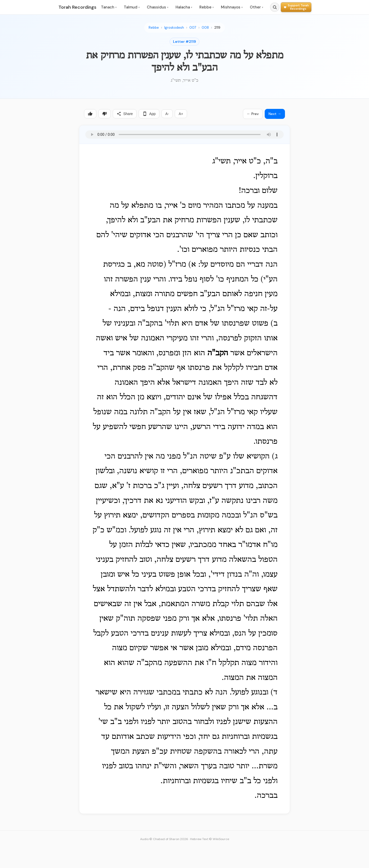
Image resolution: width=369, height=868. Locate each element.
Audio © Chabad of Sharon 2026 (164, 839)
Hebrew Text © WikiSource (210, 839)
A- (167, 114)
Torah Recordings (77, 7)
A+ (181, 114)
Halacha (184, 7)
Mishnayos (232, 7)
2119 (217, 28)
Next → (275, 114)
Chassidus (158, 7)
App (149, 114)
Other (257, 7)
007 (193, 28)
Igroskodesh (174, 28)
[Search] (275, 7)
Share (125, 114)
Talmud (132, 7)
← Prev (253, 114)
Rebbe (207, 7)
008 (205, 28)
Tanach (109, 7)
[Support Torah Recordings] (296, 7)
